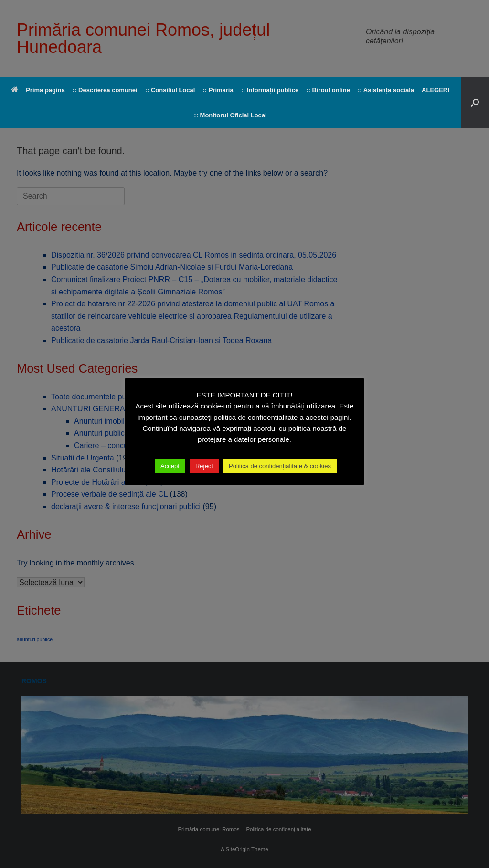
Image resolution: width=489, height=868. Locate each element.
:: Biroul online (328, 90)
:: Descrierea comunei (105, 90)
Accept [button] (170, 466)
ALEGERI (436, 90)
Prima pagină (38, 90)
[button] (475, 103)
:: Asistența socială (386, 90)
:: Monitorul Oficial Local (230, 115)
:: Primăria (218, 90)
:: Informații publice (270, 90)
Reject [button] (204, 466)
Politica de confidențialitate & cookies (280, 466)
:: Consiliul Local (170, 90)
